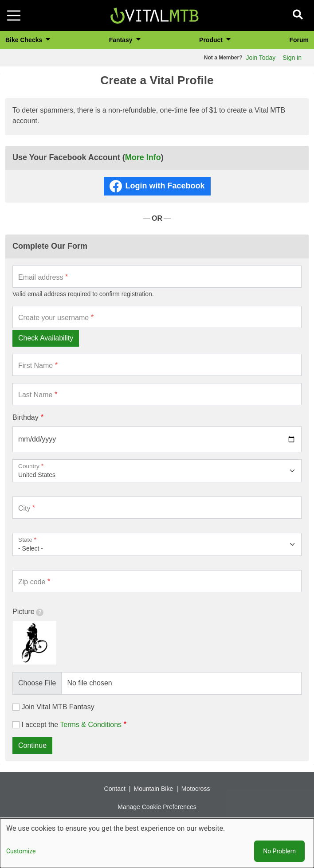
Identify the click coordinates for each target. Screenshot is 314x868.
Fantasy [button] (122, 40)
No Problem (279, 851)
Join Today (261, 58)
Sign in (292, 58)
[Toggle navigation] (14, 16)
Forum (299, 40)
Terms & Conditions (91, 725)
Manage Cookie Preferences (157, 807)
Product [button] (212, 40)
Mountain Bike (153, 789)
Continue (32, 745)
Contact (115, 789)
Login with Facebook (165, 186)
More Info (143, 157)
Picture (28, 612)
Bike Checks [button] (25, 40)
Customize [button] (21, 851)
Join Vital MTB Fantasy (58, 707)
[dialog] (157, 843)
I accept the (71, 725)
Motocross (196, 789)
